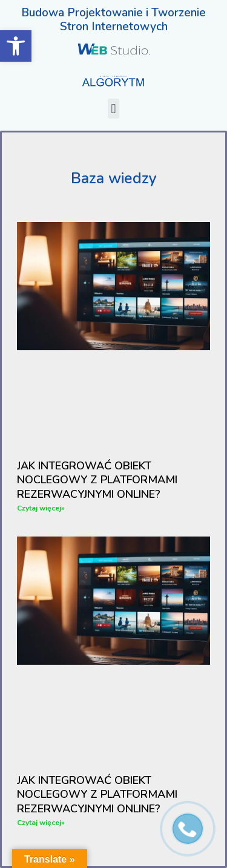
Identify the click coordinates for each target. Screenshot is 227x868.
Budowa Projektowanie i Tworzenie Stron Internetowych (113, 20)
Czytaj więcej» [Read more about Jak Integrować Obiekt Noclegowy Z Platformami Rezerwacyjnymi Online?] (41, 508)
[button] (113, 109)
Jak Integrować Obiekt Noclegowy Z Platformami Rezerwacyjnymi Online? (97, 480)
